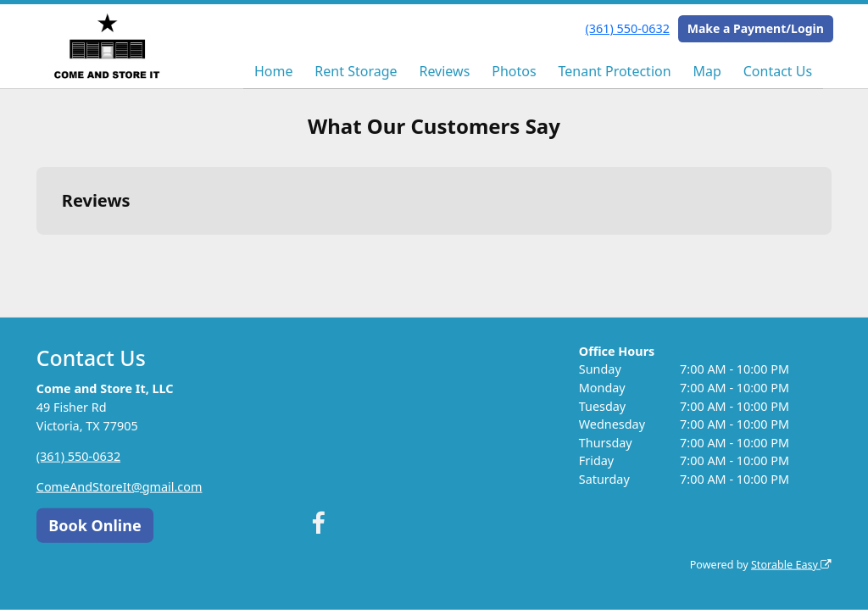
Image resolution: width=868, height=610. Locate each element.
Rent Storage (356, 71)
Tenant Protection (614, 71)
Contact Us (778, 71)
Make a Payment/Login (756, 28)
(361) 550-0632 (628, 28)
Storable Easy (791, 565)
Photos (514, 71)
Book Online (95, 524)
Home (274, 71)
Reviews (444, 71)
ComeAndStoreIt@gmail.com (120, 486)
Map (707, 71)
